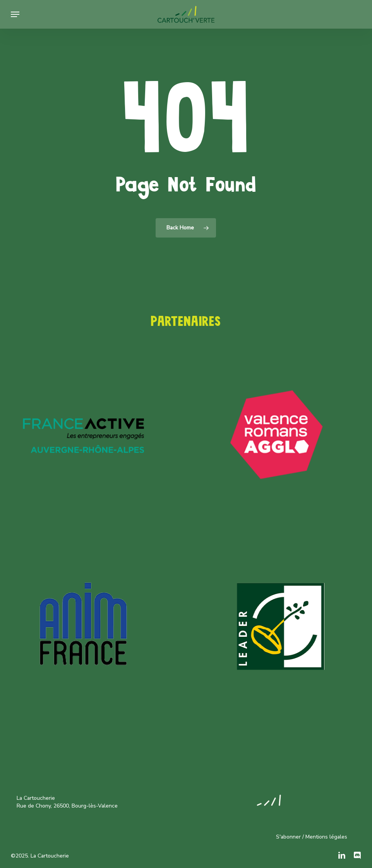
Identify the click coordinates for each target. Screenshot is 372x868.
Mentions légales (326, 837)
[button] (15, 14)
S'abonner (288, 837)
